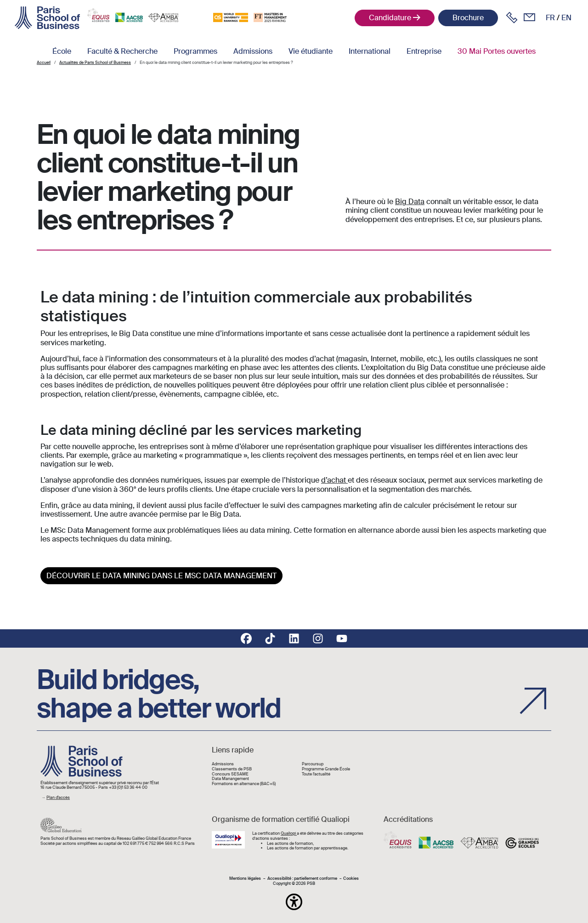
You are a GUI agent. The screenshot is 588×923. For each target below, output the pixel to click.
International (370, 51)
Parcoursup (313, 764)
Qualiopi (289, 833)
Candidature (390, 18)
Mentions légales (245, 879)
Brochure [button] (468, 18)
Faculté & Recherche (122, 51)
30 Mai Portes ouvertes (497, 51)
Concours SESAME (230, 774)
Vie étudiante (311, 51)
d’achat (334, 480)
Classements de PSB (232, 769)
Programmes (195, 51)
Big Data (410, 202)
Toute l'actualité (316, 774)
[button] (294, 902)
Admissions (253, 51)
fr (550, 18)
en (566, 18)
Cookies (351, 879)
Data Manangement (230, 779)
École (62, 51)
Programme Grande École (326, 769)
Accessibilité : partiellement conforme (302, 879)
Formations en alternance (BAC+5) (244, 784)
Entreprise (424, 51)
